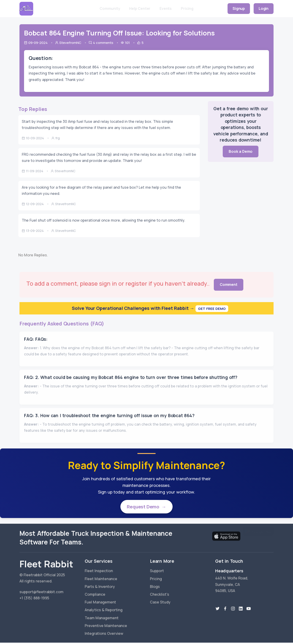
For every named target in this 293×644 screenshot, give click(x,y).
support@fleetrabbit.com (41, 589)
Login (264, 8)
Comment (229, 284)
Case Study (160, 599)
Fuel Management (100, 599)
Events (166, 8)
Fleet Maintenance (101, 576)
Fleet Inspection (99, 568)
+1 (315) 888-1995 (34, 595)
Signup (239, 8)
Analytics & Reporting (104, 607)
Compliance (95, 591)
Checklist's (160, 591)
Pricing (187, 8)
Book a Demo (241, 151)
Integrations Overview (104, 631)
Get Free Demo (212, 309)
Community (110, 8)
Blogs (155, 584)
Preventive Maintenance (106, 623)
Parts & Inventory (100, 584)
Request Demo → (146, 507)
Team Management (102, 615)
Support (157, 568)
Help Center (140, 8)
